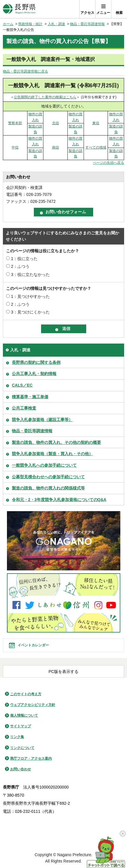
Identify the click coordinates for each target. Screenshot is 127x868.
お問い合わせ (21, 769)
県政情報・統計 (30, 24)
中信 (15, 147)
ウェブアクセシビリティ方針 (33, 705)
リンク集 (17, 737)
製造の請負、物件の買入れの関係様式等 (48, 488)
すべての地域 (96, 147)
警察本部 (15, 123)
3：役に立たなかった (30, 275)
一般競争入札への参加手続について (44, 465)
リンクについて (22, 748)
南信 (56, 147)
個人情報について (24, 715)
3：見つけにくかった (30, 312)
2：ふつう (20, 266)
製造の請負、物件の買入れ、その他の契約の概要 (56, 442)
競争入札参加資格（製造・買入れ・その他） (52, 454)
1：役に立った (24, 259)
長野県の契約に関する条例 (36, 362)
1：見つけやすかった (30, 296)
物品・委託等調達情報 (87, 24)
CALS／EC (22, 385)
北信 (56, 123)
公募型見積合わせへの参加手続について (48, 477)
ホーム (8, 24)
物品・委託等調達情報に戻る (25, 71)
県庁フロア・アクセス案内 (31, 758)
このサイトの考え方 (26, 694)
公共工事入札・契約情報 (34, 374)
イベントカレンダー (33, 645)
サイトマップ (21, 726)
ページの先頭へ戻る (108, 163)
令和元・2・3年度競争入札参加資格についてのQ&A (59, 500)
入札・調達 (56, 24)
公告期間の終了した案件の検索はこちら (45, 97)
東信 (96, 123)
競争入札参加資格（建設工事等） (42, 420)
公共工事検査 (24, 408)
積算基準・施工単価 (30, 397)
